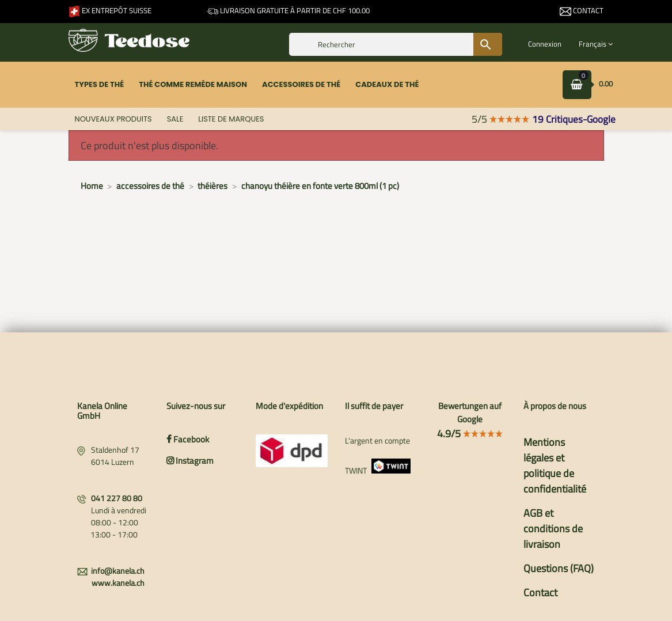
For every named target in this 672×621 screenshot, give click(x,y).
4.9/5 (470, 433)
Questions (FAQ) (559, 568)
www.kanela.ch (118, 583)
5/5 (501, 119)
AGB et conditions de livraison (553, 529)
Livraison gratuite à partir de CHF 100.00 (288, 10)
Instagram (190, 461)
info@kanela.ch (118, 571)
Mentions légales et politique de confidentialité (555, 465)
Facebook (188, 439)
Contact (582, 10)
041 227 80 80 (117, 498)
